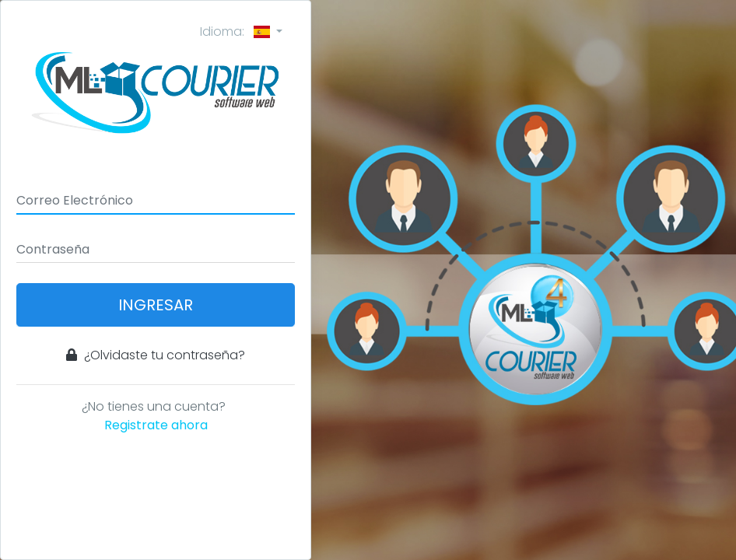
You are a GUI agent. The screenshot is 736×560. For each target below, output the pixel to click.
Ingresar (156, 305)
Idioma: (237, 31)
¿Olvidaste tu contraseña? (156, 355)
